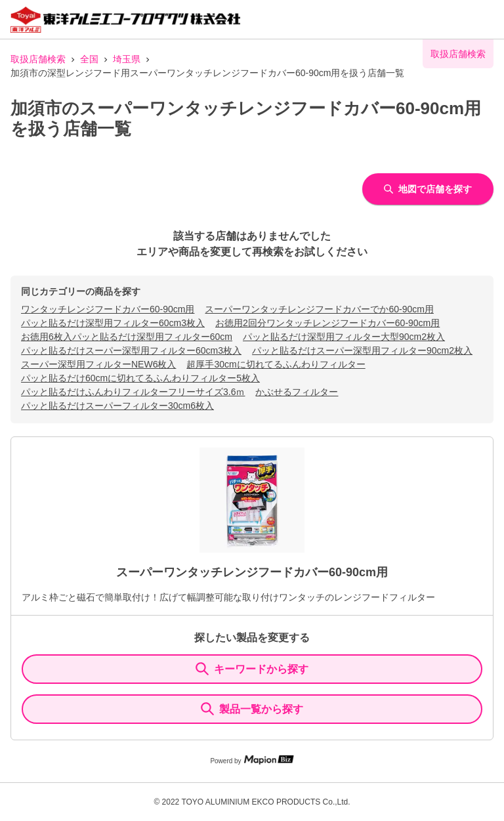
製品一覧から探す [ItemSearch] (252, 709)
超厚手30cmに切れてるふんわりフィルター (276, 364)
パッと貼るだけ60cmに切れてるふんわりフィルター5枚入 (140, 378)
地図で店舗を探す (428, 189)
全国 (89, 59)
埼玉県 (127, 59)
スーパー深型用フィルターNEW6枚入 (98, 364)
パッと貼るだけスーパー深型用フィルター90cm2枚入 (362, 350)
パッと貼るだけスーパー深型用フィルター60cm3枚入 (131, 350)
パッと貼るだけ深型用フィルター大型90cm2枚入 (344, 337)
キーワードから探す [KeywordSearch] (252, 669)
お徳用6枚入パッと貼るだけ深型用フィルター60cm (127, 337)
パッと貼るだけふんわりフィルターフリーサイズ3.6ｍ (133, 392)
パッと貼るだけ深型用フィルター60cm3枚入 (113, 323)
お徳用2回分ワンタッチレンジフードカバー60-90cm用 (327, 323)
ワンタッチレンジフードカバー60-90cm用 (108, 309)
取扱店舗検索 (38, 59)
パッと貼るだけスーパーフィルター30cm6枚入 (117, 406)
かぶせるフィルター (297, 392)
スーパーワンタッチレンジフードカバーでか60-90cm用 (319, 309)
